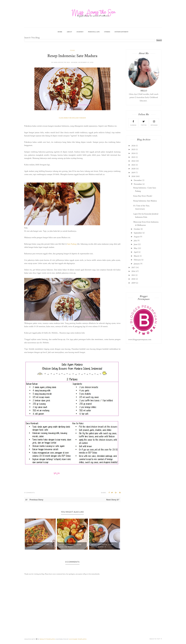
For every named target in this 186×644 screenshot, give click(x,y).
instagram (154, 123)
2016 (133, 271)
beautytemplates (48, 639)
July (135, 241)
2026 (133, 146)
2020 (133, 169)
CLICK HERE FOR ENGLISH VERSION (72, 118)
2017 (133, 267)
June (136, 244)
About (69, 32)
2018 (133, 176)
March (136, 256)
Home (60, 32)
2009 (133, 283)
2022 (133, 161)
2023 (133, 157)
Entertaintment (121, 32)
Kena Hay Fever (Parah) (143, 196)
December (138, 180)
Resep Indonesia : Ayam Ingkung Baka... (70, 546)
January (137, 264)
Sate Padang (72, 244)
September (138, 233)
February (137, 260)
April (136, 252)
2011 (133, 275)
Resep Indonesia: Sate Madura (145, 201)
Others (107, 32)
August (137, 237)
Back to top (156, 639)
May (136, 248)
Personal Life (94, 32)
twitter (144, 123)
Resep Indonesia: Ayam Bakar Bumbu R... (102, 546)
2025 (133, 149)
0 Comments (29, 493)
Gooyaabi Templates (78, 639)
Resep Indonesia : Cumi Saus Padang (38, 546)
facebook (133, 123)
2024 (133, 153)
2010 (133, 279)
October (137, 229)
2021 (133, 165)
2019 (133, 173)
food (72, 50)
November (138, 184)
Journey (80, 32)
